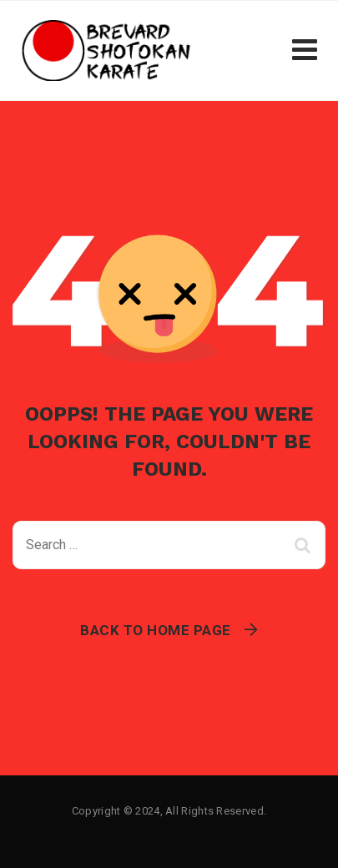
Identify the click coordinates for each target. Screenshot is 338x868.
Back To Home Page (156, 630)
